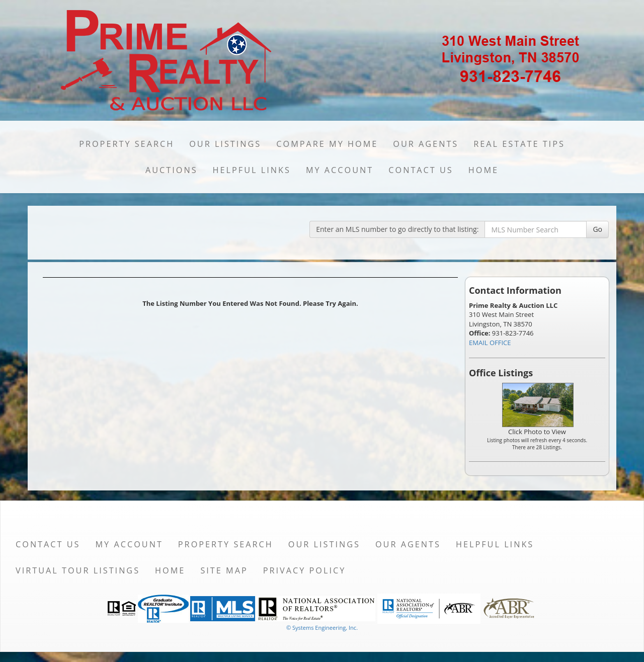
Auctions (172, 170)
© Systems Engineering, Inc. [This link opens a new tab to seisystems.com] (322, 628)
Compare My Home (327, 144)
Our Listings (225, 144)
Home (484, 170)
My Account (340, 170)
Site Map (224, 570)
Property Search (127, 144)
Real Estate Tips (519, 144)
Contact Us (421, 170)
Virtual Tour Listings (78, 570)
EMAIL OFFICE (490, 343)
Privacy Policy (305, 570)
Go (597, 229)
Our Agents (426, 144)
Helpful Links (252, 170)
